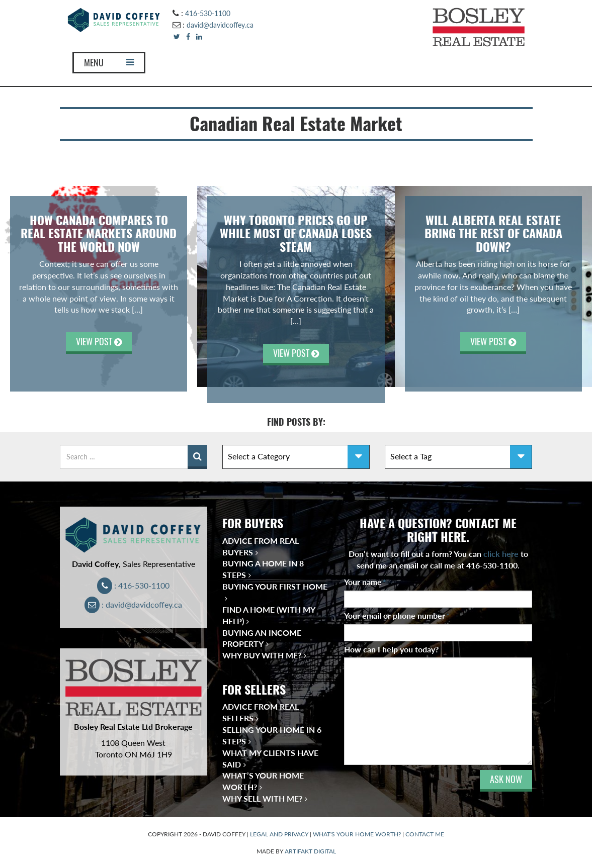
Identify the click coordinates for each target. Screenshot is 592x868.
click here (501, 554)
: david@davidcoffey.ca (134, 604)
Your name (365, 582)
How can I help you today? (391, 649)
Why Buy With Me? (262, 655)
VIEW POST (99, 342)
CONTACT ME (425, 834)
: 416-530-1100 (134, 585)
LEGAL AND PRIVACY (279, 834)
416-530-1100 (208, 13)
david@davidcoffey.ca (220, 25)
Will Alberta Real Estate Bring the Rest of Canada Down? (493, 233)
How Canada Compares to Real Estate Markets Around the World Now (99, 233)
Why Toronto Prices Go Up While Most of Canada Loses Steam (296, 233)
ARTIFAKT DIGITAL (310, 851)
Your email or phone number (397, 615)
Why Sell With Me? (262, 798)
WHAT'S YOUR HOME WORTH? (357, 834)
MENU (109, 63)
